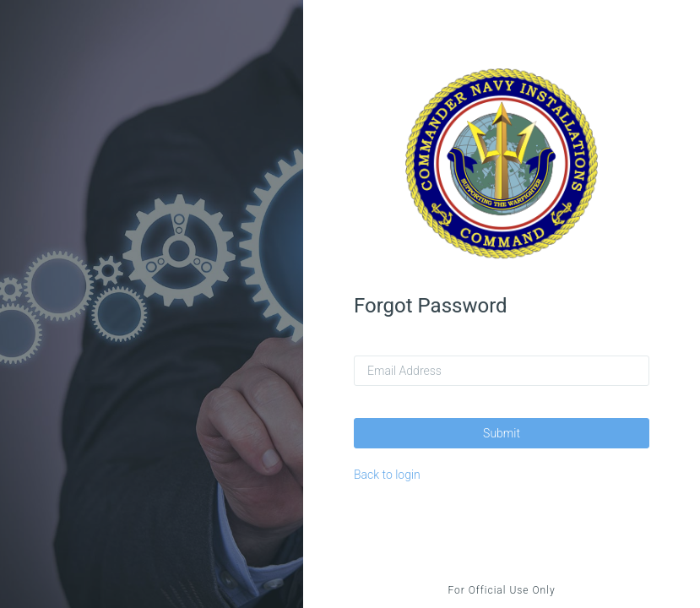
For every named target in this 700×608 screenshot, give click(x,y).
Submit (502, 433)
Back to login (387, 475)
